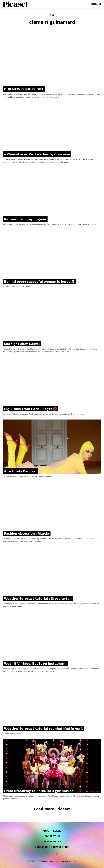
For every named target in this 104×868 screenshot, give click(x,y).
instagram (47, 854)
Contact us (52, 836)
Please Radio (52, 842)
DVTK (73, 861)
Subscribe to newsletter (52, 847)
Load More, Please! (52, 809)
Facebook (52, 854)
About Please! (52, 831)
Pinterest (57, 854)
